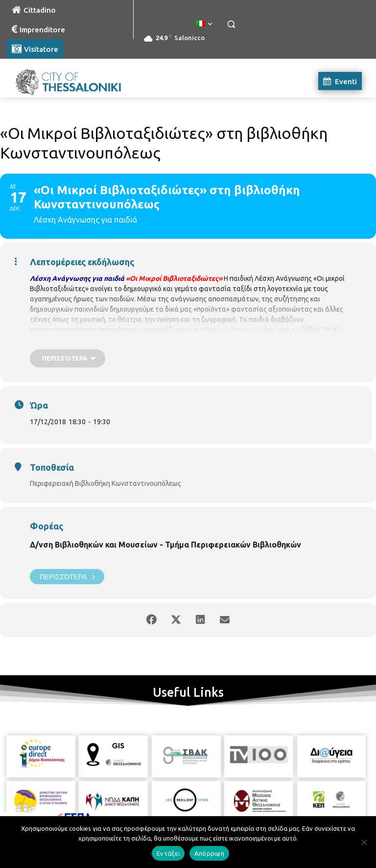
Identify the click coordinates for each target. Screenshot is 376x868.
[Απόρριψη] (364, 842)
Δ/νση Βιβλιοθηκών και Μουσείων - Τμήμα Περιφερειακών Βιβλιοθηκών (165, 545)
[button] (231, 24)
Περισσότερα (67, 577)
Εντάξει (168, 853)
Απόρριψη (209, 853)
